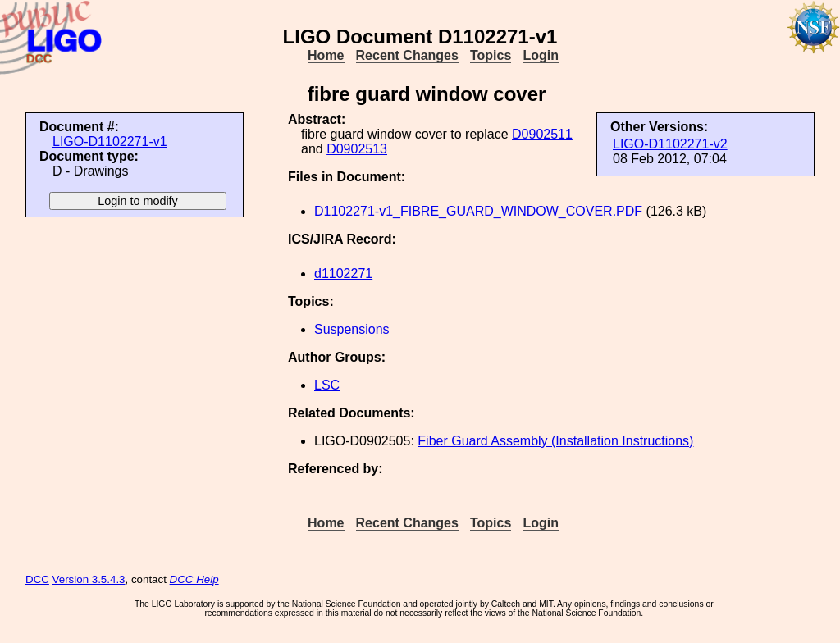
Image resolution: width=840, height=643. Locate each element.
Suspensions (352, 329)
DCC (37, 579)
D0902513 (357, 149)
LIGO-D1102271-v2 (670, 144)
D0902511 (542, 134)
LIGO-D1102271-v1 (110, 141)
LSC (327, 385)
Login (541, 55)
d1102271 (343, 274)
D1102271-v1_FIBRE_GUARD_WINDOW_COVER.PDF (478, 211)
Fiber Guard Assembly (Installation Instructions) (555, 441)
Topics (491, 55)
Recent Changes (407, 55)
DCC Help (194, 579)
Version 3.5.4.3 (89, 579)
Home (326, 55)
